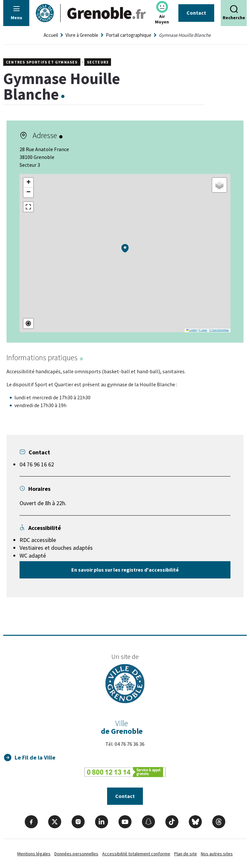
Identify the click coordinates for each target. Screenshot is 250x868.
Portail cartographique (129, 35)
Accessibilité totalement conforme (136, 854)
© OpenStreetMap (219, 330)
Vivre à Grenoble (82, 35)
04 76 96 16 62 (37, 464)
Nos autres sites (217, 854)
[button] (125, 248)
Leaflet (191, 330)
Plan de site (186, 854)
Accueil (51, 35)
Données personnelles (76, 854)
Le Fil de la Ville (35, 757)
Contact (196, 13)
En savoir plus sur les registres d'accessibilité (125, 570)
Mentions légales (34, 854)
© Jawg (203, 330)
